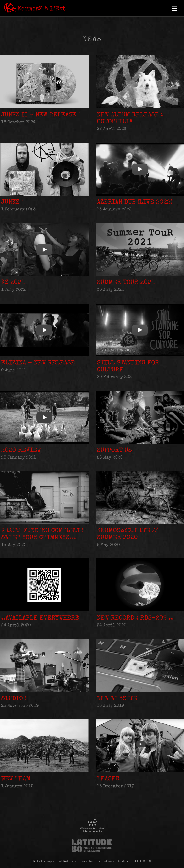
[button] (174, 9)
